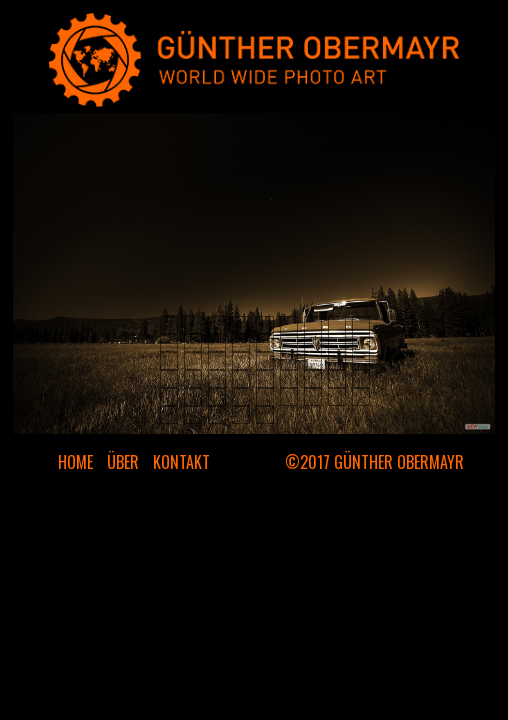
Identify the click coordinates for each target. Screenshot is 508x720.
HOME (75, 462)
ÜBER (123, 462)
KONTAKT (181, 462)
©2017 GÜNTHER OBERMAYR (374, 462)
